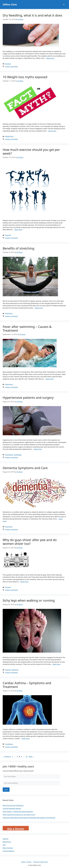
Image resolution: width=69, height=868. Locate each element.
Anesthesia (9, 455)
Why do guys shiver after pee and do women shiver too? (30, 542)
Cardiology (18, 455)
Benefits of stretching (19, 248)
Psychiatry (9, 527)
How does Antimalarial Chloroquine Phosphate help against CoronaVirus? (29, 818)
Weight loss (9, 136)
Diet (4, 845)
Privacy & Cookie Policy (40, 862)
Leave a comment (11, 66)
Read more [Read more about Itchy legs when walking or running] (57, 664)
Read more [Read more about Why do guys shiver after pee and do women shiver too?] (24, 582)
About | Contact (26, 862)
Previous (7, 757)
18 (27, 757)
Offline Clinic (10, 4)
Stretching (9, 313)
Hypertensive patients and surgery (28, 398)
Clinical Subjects (8, 851)
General (8, 64)
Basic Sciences (8, 848)
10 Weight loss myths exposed (25, 77)
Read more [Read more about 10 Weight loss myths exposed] (52, 131)
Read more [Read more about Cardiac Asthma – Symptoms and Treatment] (26, 738)
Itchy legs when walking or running (29, 600)
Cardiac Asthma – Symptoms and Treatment (27, 685)
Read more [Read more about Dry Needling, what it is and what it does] (50, 58)
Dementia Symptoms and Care (25, 468)
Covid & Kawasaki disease (12, 808)
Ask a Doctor (16, 829)
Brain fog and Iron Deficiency (13, 805)
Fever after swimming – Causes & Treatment (27, 329)
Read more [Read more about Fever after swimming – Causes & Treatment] (50, 379)
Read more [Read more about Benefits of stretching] (39, 308)
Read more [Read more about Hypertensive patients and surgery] (38, 449)
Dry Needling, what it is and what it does (32, 15)
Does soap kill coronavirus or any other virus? (19, 815)
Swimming (9, 384)
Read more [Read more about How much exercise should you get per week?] (18, 230)
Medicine (15, 670)
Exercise (8, 235)
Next (31, 757)
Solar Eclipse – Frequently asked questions (18, 812)
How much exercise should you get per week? (31, 152)
